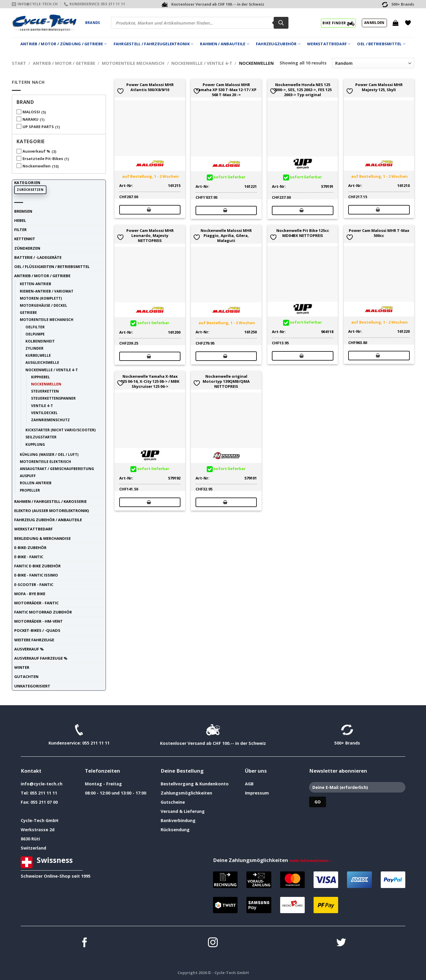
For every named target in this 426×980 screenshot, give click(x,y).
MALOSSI (31, 112)
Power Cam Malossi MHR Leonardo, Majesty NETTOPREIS (150, 235)
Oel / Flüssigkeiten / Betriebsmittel (52, 267)
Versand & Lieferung (183, 811)
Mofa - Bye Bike (30, 594)
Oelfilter (35, 327)
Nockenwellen (37, 166)
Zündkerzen (27, 248)
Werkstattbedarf (329, 44)
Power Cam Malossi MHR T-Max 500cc (379, 233)
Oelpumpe (35, 334)
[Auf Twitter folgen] (341, 943)
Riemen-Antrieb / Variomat (47, 291)
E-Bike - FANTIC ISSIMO (36, 575)
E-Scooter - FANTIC (34, 585)
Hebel (20, 220)
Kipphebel (41, 377)
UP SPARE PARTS (38, 127)
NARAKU (30, 119)
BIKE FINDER (338, 23)
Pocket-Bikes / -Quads (37, 630)
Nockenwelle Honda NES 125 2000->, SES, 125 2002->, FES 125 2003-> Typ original (303, 90)
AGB (249, 784)
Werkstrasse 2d (38, 830)
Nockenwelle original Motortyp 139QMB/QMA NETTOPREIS (226, 381)
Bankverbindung (178, 820)
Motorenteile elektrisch (45, 461)
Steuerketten (45, 391)
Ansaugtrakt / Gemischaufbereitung (57, 469)
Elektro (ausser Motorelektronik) (51, 511)
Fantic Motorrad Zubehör (43, 612)
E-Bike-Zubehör (30, 548)
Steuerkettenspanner (53, 398)
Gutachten (26, 677)
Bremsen (23, 211)
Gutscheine (173, 802)
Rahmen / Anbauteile (225, 44)
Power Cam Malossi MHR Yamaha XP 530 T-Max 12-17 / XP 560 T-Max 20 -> (226, 90)
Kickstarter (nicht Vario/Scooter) (60, 430)
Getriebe (28, 312)
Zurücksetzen (30, 190)
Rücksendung (175, 830)
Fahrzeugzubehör (278, 44)
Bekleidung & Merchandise (42, 538)
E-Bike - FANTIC (29, 557)
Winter (22, 667)
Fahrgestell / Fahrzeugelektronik (154, 44)
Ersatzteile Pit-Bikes (43, 159)
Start (19, 63)
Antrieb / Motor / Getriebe (64, 63)
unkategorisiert (32, 686)
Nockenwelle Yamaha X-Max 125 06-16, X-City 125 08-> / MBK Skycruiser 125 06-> (150, 381)
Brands (93, 23)
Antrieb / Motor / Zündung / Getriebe (64, 44)
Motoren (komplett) (41, 298)
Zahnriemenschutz (50, 420)
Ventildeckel (44, 413)
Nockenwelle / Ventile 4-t (202, 63)
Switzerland (33, 848)
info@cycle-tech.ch (42, 784)
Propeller (30, 490)
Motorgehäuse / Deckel (43, 305)
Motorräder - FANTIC (36, 603)
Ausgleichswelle (42, 362)
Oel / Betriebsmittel (381, 44)
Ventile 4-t (42, 406)
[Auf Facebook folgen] (85, 943)
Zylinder (34, 348)
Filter (20, 230)
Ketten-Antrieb (35, 284)
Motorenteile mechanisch (133, 63)
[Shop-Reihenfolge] (373, 63)
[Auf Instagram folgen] (213, 943)
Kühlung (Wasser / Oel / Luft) (49, 454)
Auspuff (28, 476)
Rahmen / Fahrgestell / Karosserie (50, 501)
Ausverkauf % (36, 151)
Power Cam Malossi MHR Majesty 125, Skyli (379, 87)
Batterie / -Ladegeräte (38, 257)
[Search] (281, 23)
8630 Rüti (30, 839)
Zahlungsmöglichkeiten (186, 793)
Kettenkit (25, 239)
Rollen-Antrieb (36, 483)
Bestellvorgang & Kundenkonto (195, 784)
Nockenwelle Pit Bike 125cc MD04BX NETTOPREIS (303, 233)
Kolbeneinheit (40, 341)
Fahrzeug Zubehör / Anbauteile (48, 520)
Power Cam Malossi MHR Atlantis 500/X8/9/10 (150, 87)
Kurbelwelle (38, 355)
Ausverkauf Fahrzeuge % (41, 658)
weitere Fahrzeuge (34, 640)
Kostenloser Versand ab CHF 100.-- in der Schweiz (213, 743)
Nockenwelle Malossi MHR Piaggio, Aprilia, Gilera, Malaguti (226, 235)
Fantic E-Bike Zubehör (37, 566)
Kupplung (35, 444)
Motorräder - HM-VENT (38, 621)
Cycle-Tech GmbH (40, 820)
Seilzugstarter (41, 437)
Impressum (257, 793)
